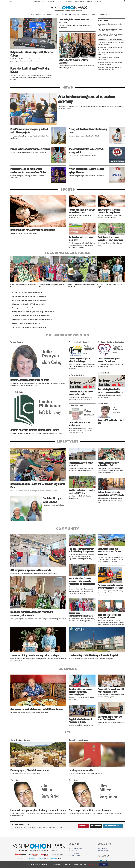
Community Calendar (49, 1)
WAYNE (39, 14)
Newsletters (69, 1)
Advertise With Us (79, 1)
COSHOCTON (74, 14)
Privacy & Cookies (76, 855)
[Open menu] (11, 1)
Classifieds (37, 1)
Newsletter (96, 826)
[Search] (124, 1)
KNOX (57, 14)
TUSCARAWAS (48, 14)
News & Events (104, 851)
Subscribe (60, 1)
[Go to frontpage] (68, 8)
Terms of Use (74, 853)
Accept (104, 864)
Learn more (93, 864)
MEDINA (64, 14)
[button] (121, 272)
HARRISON (103, 14)
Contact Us (98, 1)
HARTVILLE (85, 14)
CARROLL (94, 14)
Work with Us (103, 848)
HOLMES (31, 14)
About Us (89, 1)
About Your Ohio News (77, 848)
